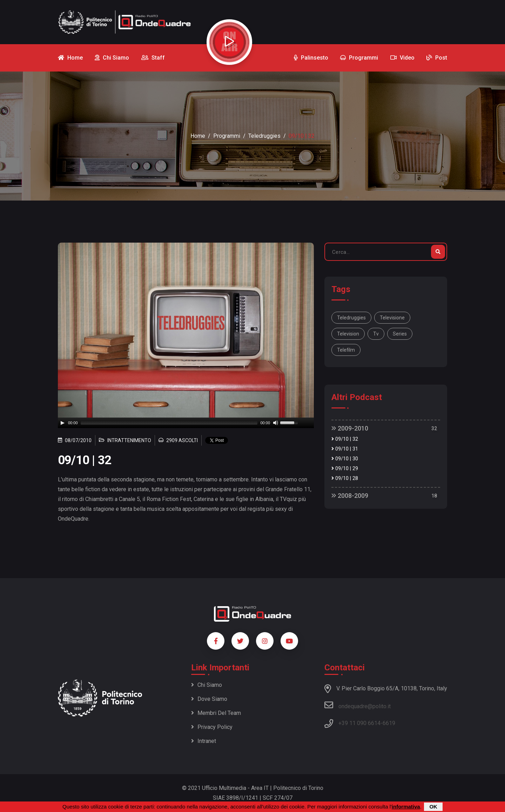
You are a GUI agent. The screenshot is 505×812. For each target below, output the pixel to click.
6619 (389, 723)
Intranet (204, 741)
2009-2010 (350, 428)
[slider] (169, 423)
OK (433, 807)
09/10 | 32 (345, 439)
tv (376, 334)
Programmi (227, 136)
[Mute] (276, 423)
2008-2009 (350, 496)
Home (198, 136)
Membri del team (216, 713)
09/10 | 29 (345, 469)
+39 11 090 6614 (359, 723)
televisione (392, 318)
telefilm (346, 350)
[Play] (62, 423)
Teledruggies (264, 136)
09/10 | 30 (345, 459)
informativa (406, 807)
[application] (186, 423)
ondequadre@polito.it (358, 705)
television (348, 334)
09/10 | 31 (345, 449)
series (400, 334)
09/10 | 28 (345, 478)
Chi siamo (207, 685)
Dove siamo (209, 699)
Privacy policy (212, 727)
